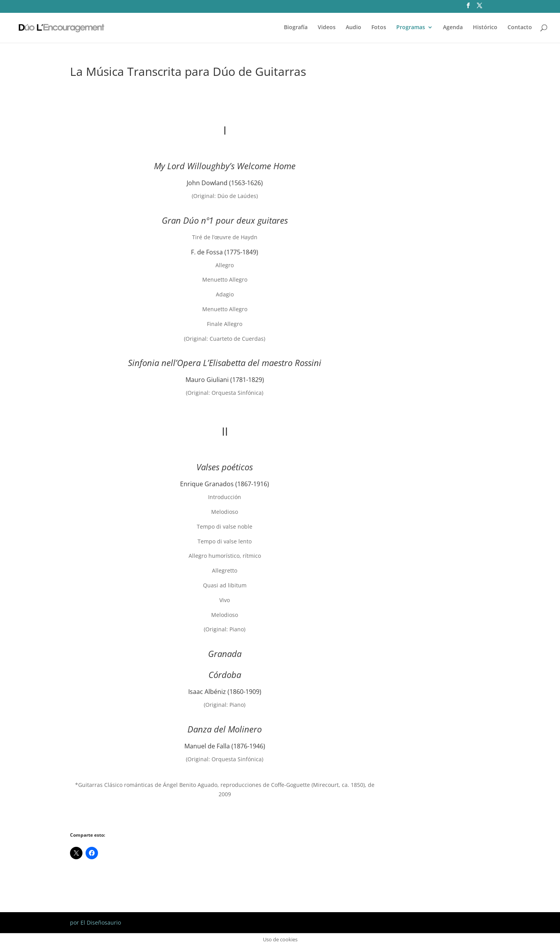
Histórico (485, 28)
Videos (327, 28)
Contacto (520, 28)
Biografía (296, 28)
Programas (411, 28)
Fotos (379, 28)
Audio (353, 28)
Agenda (453, 28)
